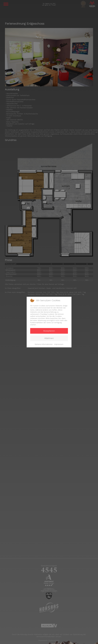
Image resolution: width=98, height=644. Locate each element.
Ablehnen (49, 338)
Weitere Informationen (44, 344)
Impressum (59, 344)
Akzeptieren (49, 331)
